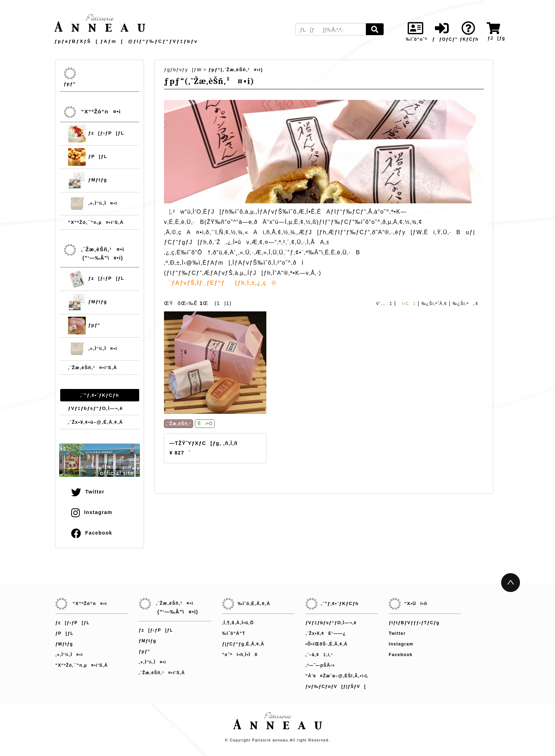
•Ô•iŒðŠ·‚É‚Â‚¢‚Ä (326, 644)
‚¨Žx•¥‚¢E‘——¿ (326, 633)
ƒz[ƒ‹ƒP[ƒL (96, 134)
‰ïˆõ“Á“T (234, 633)
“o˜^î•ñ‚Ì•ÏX (240, 655)
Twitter (88, 492)
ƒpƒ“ (70, 84)
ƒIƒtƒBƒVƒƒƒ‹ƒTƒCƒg (414, 623)
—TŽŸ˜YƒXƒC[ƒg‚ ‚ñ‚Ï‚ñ (203, 443)
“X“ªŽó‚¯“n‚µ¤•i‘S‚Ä (96, 222)
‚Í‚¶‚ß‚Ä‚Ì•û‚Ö (238, 623)
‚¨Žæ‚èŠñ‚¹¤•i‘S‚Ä (93, 368)
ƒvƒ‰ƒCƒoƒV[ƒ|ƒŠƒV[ (336, 687)
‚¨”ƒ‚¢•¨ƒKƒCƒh (100, 395)
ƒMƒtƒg (87, 180)
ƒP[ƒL (88, 157)
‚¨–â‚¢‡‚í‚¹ (319, 655)
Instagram (92, 512)
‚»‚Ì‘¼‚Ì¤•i (93, 204)
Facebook (92, 533)
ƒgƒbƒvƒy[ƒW (183, 70)
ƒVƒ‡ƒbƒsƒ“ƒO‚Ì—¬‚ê (95, 408)
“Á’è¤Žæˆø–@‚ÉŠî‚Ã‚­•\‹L (337, 676)
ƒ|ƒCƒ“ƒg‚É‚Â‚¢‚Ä (243, 644)
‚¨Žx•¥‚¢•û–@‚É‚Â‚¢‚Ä (95, 422)
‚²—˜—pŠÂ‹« (320, 665)
